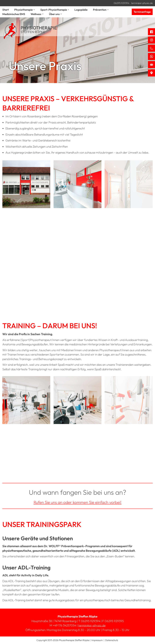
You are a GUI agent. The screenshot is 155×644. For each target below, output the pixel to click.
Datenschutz (112, 640)
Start (6, 10)
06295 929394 (121, 3)
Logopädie (81, 10)
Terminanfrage (142, 12)
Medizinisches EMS (14, 14)
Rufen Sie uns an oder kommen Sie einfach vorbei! (77, 502)
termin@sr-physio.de (142, 3)
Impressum (97, 640)
